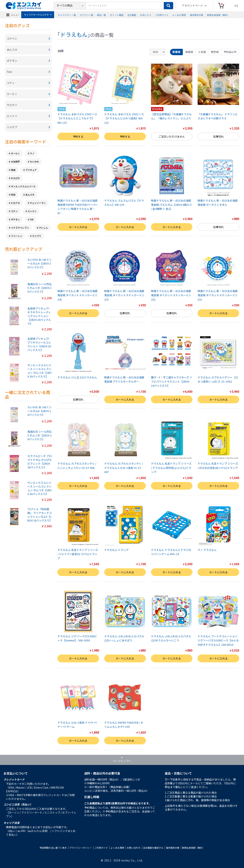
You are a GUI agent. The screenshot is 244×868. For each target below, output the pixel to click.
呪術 (13, 195)
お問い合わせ (134, 848)
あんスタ (30, 195)
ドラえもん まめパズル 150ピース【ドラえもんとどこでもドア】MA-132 (77, 118)
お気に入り (146, 15)
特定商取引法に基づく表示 (53, 848)
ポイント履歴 (117, 15)
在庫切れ (218, 136)
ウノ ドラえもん (207, 550)
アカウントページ (193, 5)
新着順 (176, 52)
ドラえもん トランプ (116, 550)
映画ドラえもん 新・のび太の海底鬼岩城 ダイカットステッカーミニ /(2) (171, 295)
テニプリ (37, 236)
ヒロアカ (15, 203)
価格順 (189, 52)
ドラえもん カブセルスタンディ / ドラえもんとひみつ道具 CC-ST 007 (124, 468)
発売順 (215, 52)
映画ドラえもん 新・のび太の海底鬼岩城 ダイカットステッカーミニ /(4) (77, 295)
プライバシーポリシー (81, 848)
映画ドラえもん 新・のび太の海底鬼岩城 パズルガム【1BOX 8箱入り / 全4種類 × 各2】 (171, 205)
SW (32, 219)
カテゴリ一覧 (86, 15)
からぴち (15, 178)
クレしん (43, 228)
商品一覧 (101, 15)
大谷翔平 (15, 162)
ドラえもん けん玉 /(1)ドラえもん (77, 377)
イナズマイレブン (20, 228)
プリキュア (31, 170)
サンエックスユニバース (23, 186)
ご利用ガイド (162, 15)
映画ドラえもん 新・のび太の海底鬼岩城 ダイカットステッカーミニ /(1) (218, 295)
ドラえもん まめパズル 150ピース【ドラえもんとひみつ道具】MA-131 (124, 118)
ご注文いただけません (172, 136)
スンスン (32, 211)
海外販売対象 (196, 15)
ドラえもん (74, 34)
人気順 (202, 52)
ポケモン (15, 219)
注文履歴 (132, 15)
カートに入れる (78, 227)
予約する (78, 136)
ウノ (32, 153)
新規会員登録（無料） (218, 15)
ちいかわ (34, 162)
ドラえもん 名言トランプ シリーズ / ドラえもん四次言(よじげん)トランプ (171, 468)
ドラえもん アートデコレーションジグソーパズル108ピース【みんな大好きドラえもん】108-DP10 (218, 640)
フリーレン (17, 236)
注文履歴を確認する (153, 848)
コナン (14, 211)
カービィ (15, 153)
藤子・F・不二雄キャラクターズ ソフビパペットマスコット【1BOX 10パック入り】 (172, 382)
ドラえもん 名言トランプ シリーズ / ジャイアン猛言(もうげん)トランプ (78, 554)
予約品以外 (230, 52)
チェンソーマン (38, 203)
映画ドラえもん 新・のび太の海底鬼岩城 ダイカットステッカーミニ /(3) (124, 295)
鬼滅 (13, 170)
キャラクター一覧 (67, 15)
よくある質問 (179, 15)
